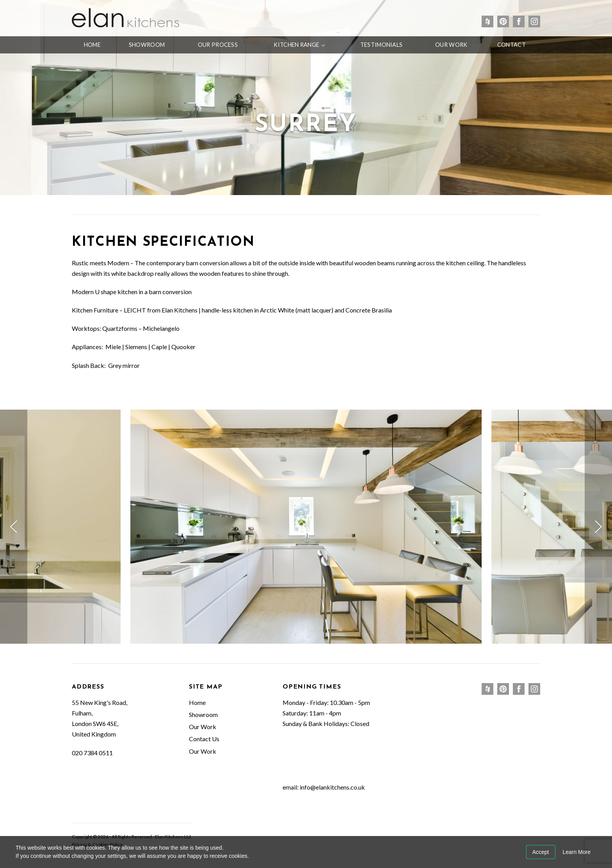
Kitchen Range (296, 45)
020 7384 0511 (92, 753)
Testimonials (381, 45)
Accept (541, 852)
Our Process (218, 45)
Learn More (576, 852)
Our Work (451, 45)
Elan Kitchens (125, 18)
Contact (511, 45)
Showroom (147, 45)
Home (92, 45)
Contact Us (204, 739)
